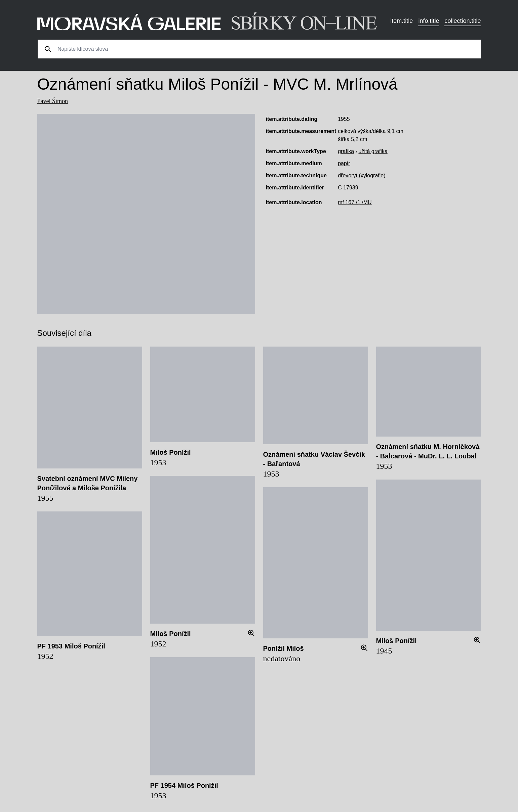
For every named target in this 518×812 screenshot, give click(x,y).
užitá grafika (373, 151)
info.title (429, 21)
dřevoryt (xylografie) (362, 175)
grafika (346, 151)
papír (344, 163)
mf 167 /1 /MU (355, 202)
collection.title (463, 21)
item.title (402, 21)
